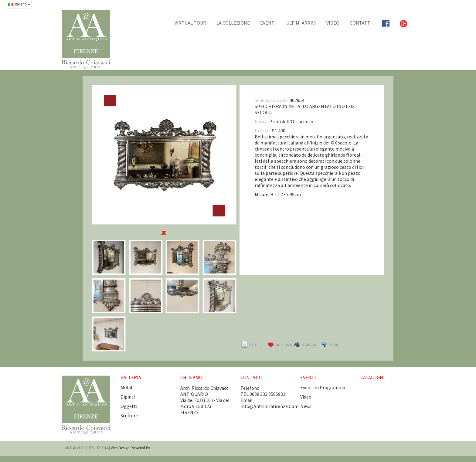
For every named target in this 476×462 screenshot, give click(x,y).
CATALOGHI (372, 377)
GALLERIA (131, 377)
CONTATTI (361, 23)
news (306, 406)
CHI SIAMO (191, 377)
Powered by (140, 448)
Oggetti (129, 406)
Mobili (127, 387)
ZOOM (334, 344)
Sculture (129, 416)
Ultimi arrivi (301, 23)
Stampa (309, 344)
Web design (121, 448)
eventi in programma (323, 387)
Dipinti (128, 397)
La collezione (233, 23)
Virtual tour (190, 23)
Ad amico (284, 344)
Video (333, 23)
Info (254, 344)
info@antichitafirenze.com (269, 406)
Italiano (18, 5)
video (306, 397)
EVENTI (268, 23)
